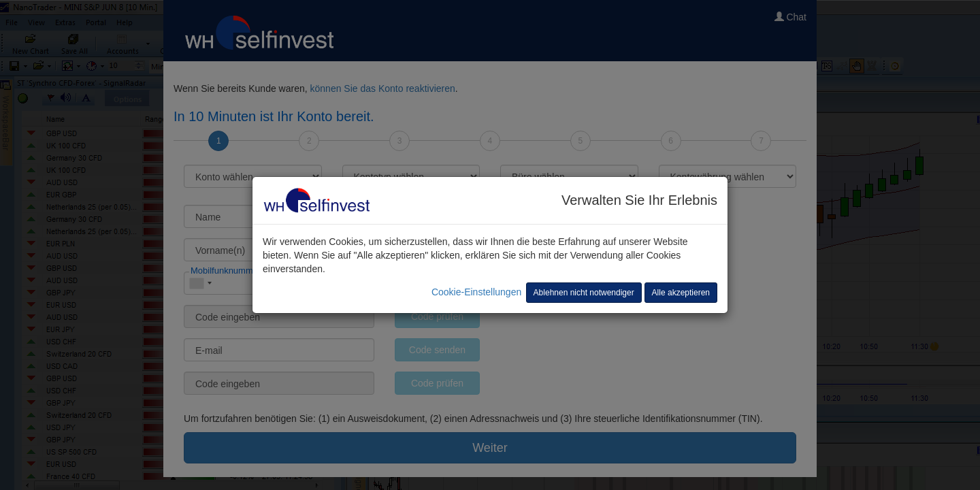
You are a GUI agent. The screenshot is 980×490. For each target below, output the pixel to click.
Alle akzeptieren (681, 293)
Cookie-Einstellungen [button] (476, 292)
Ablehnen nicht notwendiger (584, 293)
